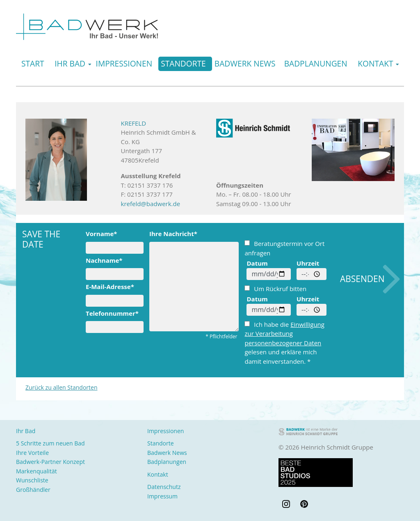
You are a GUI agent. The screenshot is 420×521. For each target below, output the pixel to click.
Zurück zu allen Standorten (62, 387)
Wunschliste (32, 480)
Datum (257, 263)
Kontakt (375, 63)
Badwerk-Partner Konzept (50, 462)
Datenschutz (164, 487)
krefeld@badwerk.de (151, 204)
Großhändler (33, 490)
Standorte (183, 63)
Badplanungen (316, 63)
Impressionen (124, 63)
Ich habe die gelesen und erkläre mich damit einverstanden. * (284, 343)
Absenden (362, 279)
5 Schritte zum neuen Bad (50, 443)
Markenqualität (37, 471)
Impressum (162, 496)
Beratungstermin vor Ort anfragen (284, 248)
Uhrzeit (308, 263)
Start (33, 63)
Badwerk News (245, 63)
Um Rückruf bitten (275, 289)
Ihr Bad (70, 63)
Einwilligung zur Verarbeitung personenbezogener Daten (284, 334)
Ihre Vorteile (32, 453)
